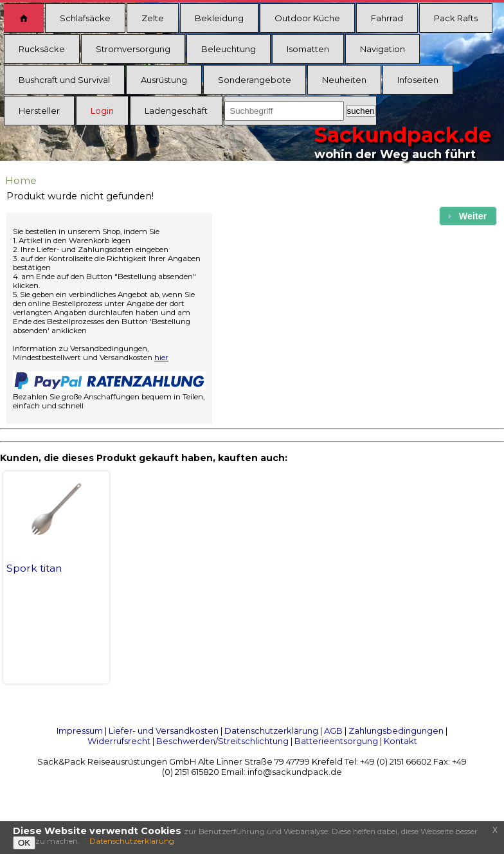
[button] (468, 216)
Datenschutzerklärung (271, 731)
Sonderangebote (255, 80)
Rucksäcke (42, 49)
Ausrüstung (164, 80)
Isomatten (308, 49)
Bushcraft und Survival (64, 80)
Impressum (80, 731)
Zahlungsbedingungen (396, 731)
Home (21, 180)
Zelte (153, 18)
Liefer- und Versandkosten (164, 731)
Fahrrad (387, 18)
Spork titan (34, 568)
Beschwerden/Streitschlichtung (222, 741)
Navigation (382, 49)
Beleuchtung (229, 49)
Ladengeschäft (176, 111)
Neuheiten (344, 80)
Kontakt (401, 741)
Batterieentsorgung (336, 741)
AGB (333, 731)
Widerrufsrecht (119, 741)
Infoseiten (418, 80)
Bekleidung (219, 18)
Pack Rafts (456, 18)
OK (24, 843)
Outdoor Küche (307, 18)
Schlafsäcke (85, 18)
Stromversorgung (133, 49)
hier (161, 358)
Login (102, 111)
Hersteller (39, 111)
